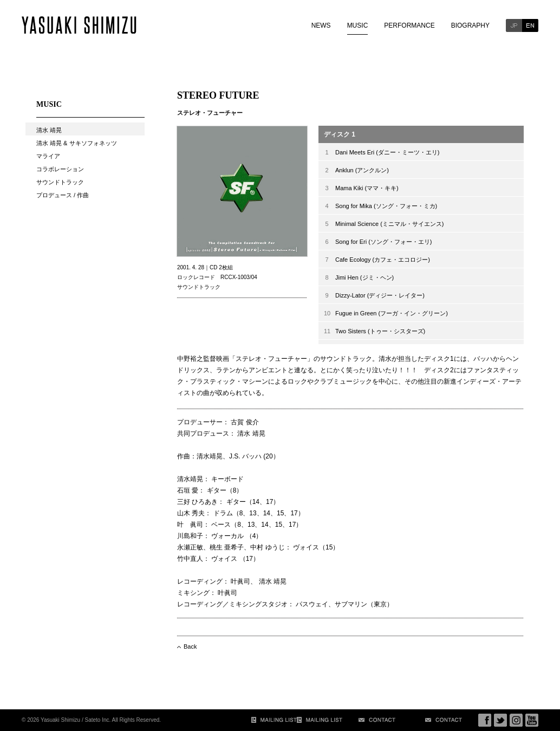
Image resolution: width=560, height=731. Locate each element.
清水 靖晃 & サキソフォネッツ (77, 143)
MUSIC (358, 25)
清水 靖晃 (49, 130)
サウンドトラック (60, 182)
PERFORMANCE (409, 25)
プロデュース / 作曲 (63, 195)
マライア (48, 156)
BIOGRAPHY (470, 25)
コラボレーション (60, 169)
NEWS (321, 25)
